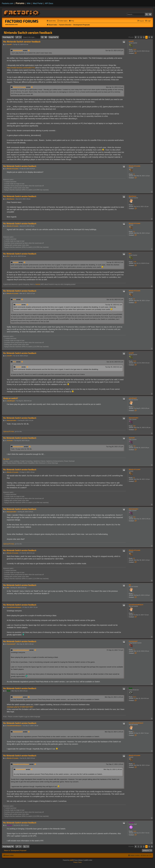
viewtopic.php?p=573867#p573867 (20, 707)
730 (134, 446)
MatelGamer (133, 196)
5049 (135, 49)
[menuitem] (62, 21)
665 (134, 426)
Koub (131, 688)
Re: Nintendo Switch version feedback (22, 42)
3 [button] (144, 37)
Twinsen (131, 822)
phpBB (71, 860)
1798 (135, 262)
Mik (130, 585)
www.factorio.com (11, 25)
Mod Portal (38, 3)
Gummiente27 (18, 51)
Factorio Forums (22, 21)
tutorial (38, 284)
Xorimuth (132, 438)
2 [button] (141, 37)
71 (134, 649)
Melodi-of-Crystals (19, 87)
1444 (135, 831)
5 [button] (149, 37)
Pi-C (130, 254)
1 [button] (138, 37)
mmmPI (131, 41)
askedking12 (133, 398)
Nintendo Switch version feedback (28, 33)
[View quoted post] (29, 51)
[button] (136, 37)
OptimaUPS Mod (9, 432)
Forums (20, 3)
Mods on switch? (11, 398)
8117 (135, 697)
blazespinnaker (134, 418)
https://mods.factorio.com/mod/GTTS (21, 68)
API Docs (49, 3)
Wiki (29, 3)
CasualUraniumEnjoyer (136, 605)
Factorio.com (8, 3)
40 (134, 174)
